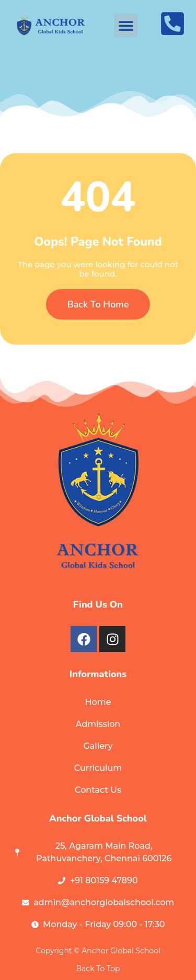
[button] (126, 25)
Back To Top (98, 968)
